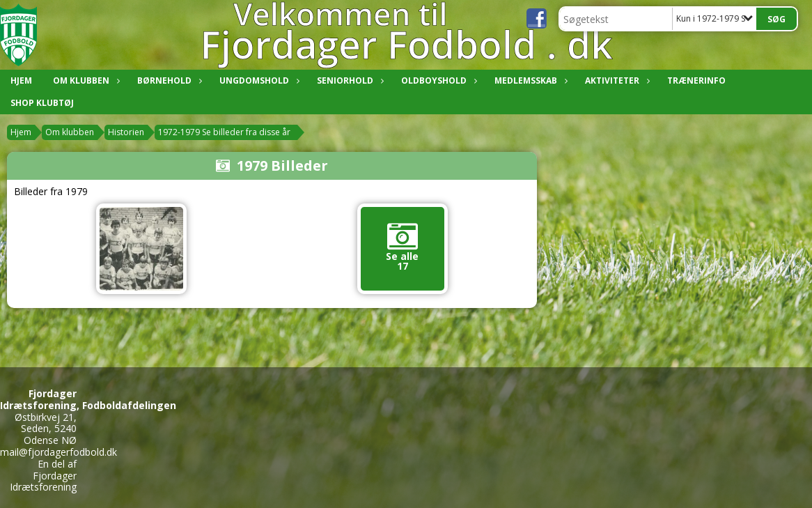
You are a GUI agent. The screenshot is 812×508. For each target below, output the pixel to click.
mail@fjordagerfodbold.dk (58, 452)
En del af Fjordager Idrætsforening (43, 476)
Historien (126, 132)
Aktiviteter (616, 80)
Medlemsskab (529, 80)
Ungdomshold (258, 80)
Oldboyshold (437, 80)
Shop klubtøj (42, 103)
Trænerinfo (696, 80)
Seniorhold (349, 80)
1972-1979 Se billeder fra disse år (224, 132)
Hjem (21, 80)
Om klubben (85, 80)
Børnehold (168, 80)
